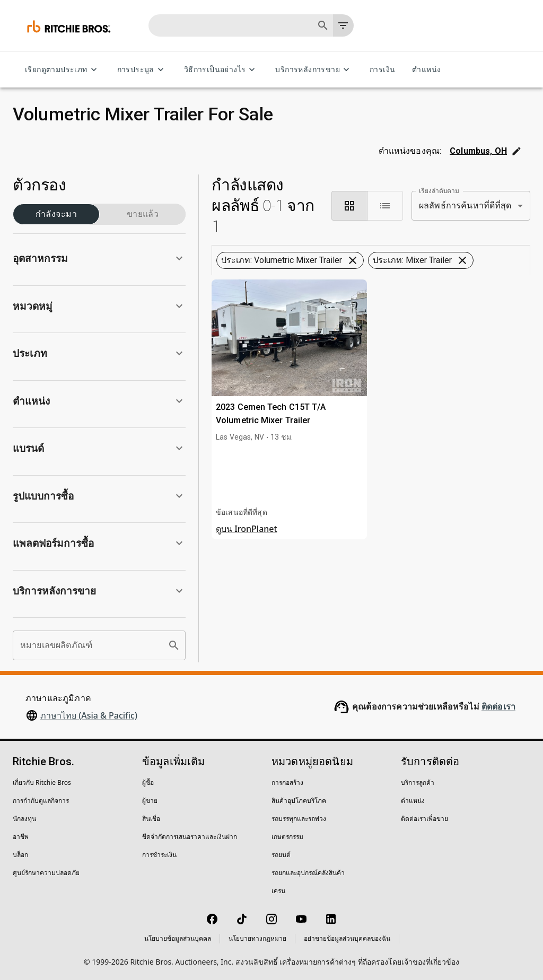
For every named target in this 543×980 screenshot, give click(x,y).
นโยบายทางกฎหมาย (257, 938)
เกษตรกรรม (287, 837)
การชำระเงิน (159, 855)
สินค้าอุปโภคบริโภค (299, 800)
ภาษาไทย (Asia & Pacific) (89, 715)
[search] (174, 645)
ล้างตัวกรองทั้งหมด (372, 282)
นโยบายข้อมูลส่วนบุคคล (178, 938)
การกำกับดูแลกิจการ (41, 800)
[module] (349, 206)
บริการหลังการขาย (314, 70)
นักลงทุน (24, 819)
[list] (385, 206)
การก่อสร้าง (287, 782)
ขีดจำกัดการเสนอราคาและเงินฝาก (190, 837)
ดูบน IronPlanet (247, 600)
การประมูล (142, 70)
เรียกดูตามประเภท (63, 70)
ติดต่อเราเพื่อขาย (424, 819)
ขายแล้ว (143, 214)
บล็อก (20, 855)
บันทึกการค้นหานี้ (371, 310)
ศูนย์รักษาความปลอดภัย (46, 873)
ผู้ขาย (150, 800)
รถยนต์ (281, 855)
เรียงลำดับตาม (439, 190)
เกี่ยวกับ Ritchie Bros (42, 782)
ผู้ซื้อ (148, 782)
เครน (278, 891)
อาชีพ (21, 837)
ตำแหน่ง (426, 70)
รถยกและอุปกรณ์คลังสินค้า (308, 873)
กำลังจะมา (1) (56, 214)
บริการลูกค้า (418, 782)
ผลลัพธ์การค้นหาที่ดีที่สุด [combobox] (465, 205)
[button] (99, 259)
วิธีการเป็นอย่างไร (221, 70)
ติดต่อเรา (498, 707)
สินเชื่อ (151, 819)
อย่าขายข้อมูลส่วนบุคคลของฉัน (347, 938)
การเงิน (382, 70)
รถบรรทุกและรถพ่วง (299, 819)
